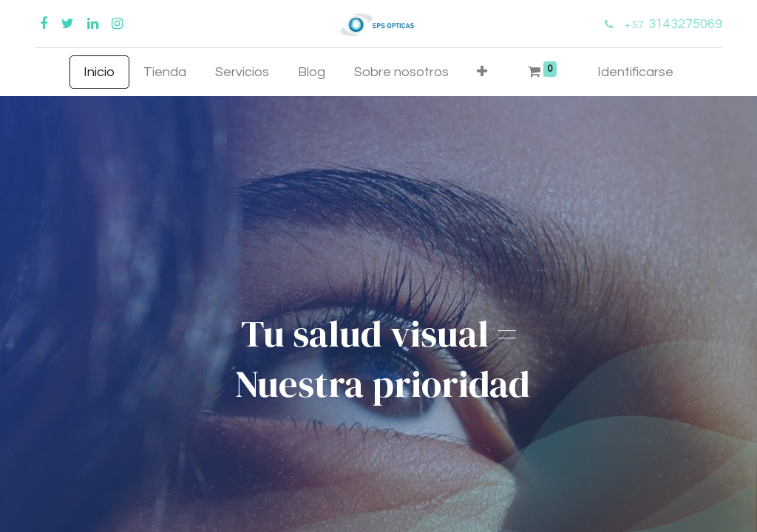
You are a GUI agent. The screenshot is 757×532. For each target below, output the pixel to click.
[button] (482, 72)
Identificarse (635, 72)
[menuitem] (99, 72)
